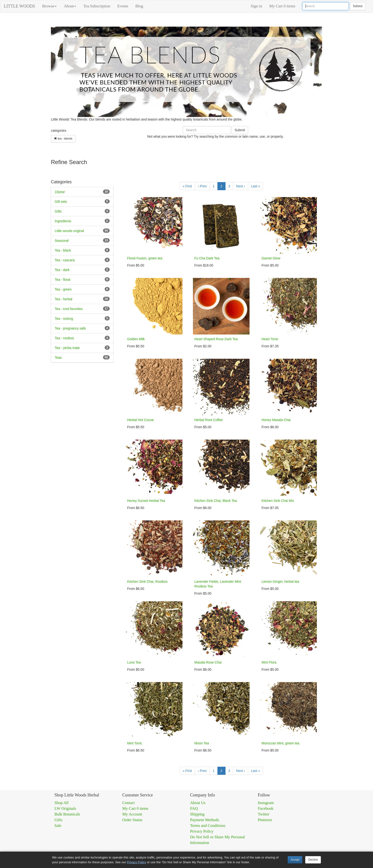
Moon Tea (202, 743)
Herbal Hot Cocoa (140, 420)
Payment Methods (205, 820)
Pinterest (265, 820)
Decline (313, 860)
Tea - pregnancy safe (70, 328)
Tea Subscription (97, 6)
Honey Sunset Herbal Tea (146, 501)
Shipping (197, 814)
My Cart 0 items (282, 6)
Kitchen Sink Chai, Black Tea (216, 501)
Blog (139, 6)
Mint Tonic (135, 743)
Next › (240, 186)
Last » (255, 186)
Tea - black (63, 250)
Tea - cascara (65, 260)
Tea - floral (62, 280)
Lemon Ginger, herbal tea (280, 582)
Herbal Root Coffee (209, 420)
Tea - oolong (64, 319)
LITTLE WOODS (19, 6)
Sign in (256, 6)
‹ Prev (202, 186)
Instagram (266, 803)
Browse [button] (49, 6)
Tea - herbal (64, 299)
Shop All (61, 803)
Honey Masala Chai (276, 420)
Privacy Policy (202, 831)
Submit (358, 6)
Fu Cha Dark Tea (207, 258)
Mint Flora (269, 662)
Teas (58, 358)
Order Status (132, 820)
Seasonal (62, 241)
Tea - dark (62, 270)
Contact (128, 803)
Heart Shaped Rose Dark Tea (216, 339)
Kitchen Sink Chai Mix (278, 501)
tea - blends (63, 139)
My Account (132, 814)
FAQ (194, 808)
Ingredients (63, 221)
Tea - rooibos (64, 338)
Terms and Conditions (208, 826)
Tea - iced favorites (69, 309)
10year (60, 192)
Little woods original (69, 231)
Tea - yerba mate (67, 348)
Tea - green (63, 289)
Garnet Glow (271, 258)
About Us (198, 803)
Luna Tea (134, 662)
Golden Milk (136, 339)
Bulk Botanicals (67, 814)
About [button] (70, 6)
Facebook (266, 808)
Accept (295, 860)
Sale (58, 826)
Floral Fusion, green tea (145, 258)
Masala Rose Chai (208, 662)
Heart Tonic (270, 339)
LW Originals (65, 808)
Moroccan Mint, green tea (280, 743)
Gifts (58, 211)
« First (187, 186)
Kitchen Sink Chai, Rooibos (147, 582)
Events (123, 6)
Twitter (264, 814)
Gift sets (61, 202)
